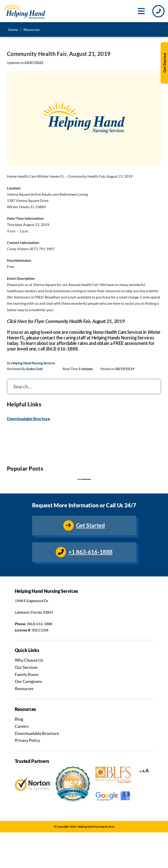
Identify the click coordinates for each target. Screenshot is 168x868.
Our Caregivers (28, 681)
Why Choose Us (29, 660)
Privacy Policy (27, 740)
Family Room (27, 674)
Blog (19, 719)
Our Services (26, 667)
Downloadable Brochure (29, 419)
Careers (22, 726)
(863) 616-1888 (40, 624)
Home (13, 29)
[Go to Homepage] (24, 11)
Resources (24, 688)
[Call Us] (158, 11)
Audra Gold (34, 369)
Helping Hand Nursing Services (33, 363)
